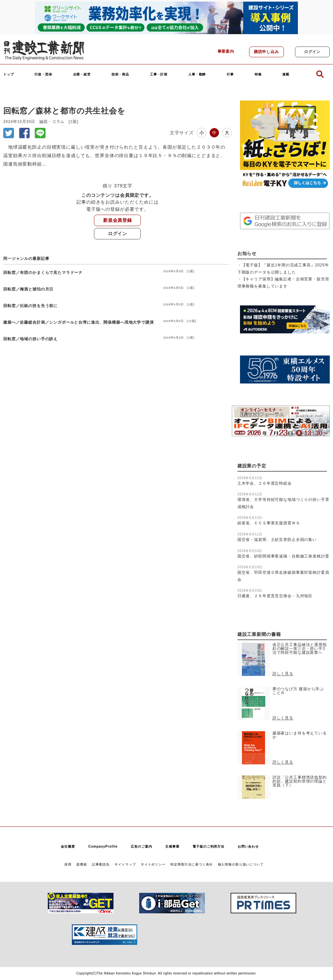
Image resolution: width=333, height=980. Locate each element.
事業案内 (226, 51)
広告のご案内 (141, 846)
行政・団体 (43, 74)
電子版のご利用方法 (208, 846)
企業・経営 (82, 74)
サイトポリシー (153, 864)
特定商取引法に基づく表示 (192, 864)
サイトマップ (125, 864)
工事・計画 (159, 74)
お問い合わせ (248, 846)
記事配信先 (101, 864)
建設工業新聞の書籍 (259, 634)
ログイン (312, 52)
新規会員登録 (118, 220)
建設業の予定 (252, 466)
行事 (230, 74)
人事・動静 (197, 74)
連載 (286, 74)
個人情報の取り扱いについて (241, 864)
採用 (68, 864)
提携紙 (82, 864)
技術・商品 (120, 74)
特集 (258, 74)
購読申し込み (266, 52)
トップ (9, 74)
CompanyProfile (103, 846)
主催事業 (172, 846)
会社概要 (68, 846)
